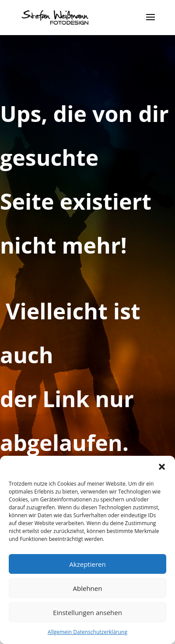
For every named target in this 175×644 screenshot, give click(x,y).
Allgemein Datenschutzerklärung (87, 632)
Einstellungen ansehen (87, 612)
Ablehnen (88, 588)
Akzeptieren (87, 564)
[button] (162, 467)
